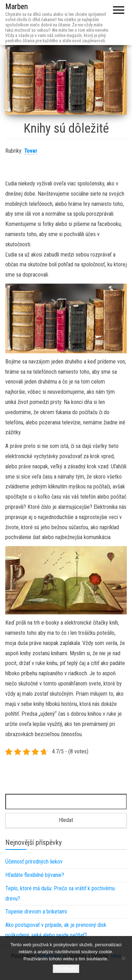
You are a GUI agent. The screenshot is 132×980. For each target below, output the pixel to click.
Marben (17, 7)
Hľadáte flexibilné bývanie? (35, 875)
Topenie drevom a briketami (36, 912)
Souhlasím (66, 969)
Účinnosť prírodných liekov (34, 862)
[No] (123, 958)
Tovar (31, 151)
